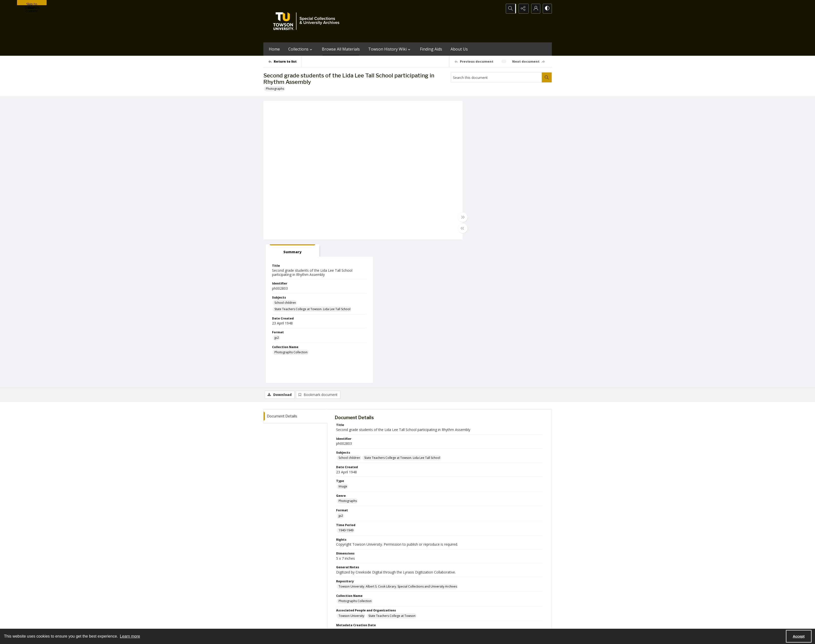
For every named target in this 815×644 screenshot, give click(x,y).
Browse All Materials (341, 49)
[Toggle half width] (456, 229)
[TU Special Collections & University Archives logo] (308, 21)
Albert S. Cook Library (380, 623)
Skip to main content (32, 3)
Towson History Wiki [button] (390, 49)
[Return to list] (285, 61)
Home (274, 49)
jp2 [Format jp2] (469, 194)
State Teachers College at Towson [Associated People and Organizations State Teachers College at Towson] (392, 473)
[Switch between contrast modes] (547, 9)
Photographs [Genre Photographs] (348, 358)
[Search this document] (496, 77)
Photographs (275, 89)
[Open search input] (510, 9)
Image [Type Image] (343, 343)
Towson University (276, 623)
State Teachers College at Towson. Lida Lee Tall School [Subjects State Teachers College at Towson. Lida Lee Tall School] (505, 166)
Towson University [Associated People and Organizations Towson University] (351, 473)
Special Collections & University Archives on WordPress (451, 602)
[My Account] (535, 9)
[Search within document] (547, 77)
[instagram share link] (417, 592)
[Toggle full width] (456, 217)
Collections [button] (301, 49)
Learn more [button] (130, 636)
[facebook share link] (427, 592)
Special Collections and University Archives (490, 623)
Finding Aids (431, 49)
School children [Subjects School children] (478, 160)
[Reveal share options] (522, 9)
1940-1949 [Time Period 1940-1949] (346, 387)
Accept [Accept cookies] (799, 636)
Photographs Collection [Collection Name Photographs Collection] (483, 209)
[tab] (482, 107)
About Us (459, 49)
